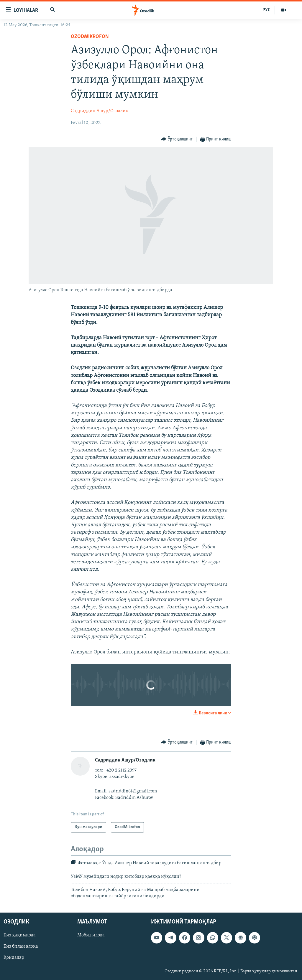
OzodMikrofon (90, 37)
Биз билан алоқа (21, 946)
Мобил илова (91, 935)
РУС (266, 10)
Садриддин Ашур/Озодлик (100, 111)
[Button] (177, 139)
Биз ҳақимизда (20, 935)
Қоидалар (14, 958)
